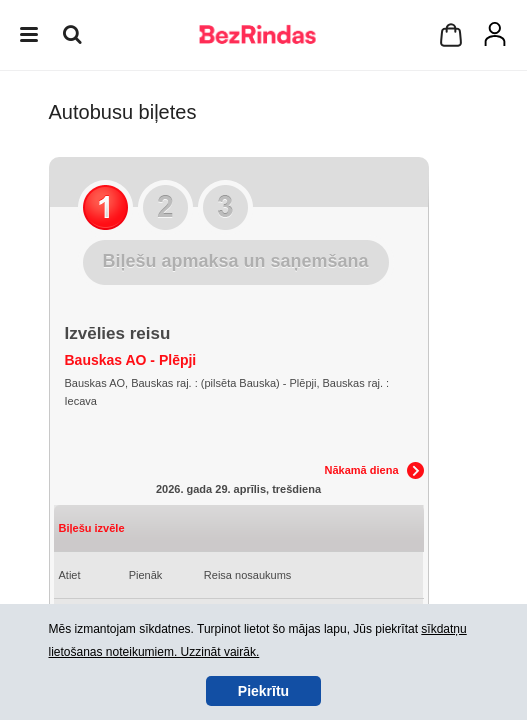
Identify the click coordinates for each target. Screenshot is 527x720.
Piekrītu (263, 691)
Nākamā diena (362, 470)
